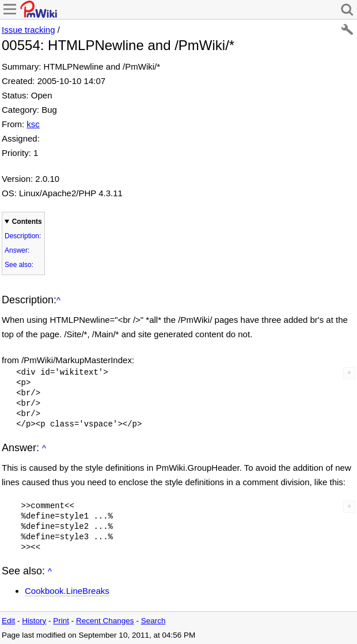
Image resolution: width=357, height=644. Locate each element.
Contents (27, 222)
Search (153, 621)
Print (61, 621)
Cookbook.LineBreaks (67, 591)
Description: (23, 236)
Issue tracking (29, 30)
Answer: (17, 250)
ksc (33, 124)
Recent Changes (105, 621)
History (34, 621)
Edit (8, 621)
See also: (19, 265)
